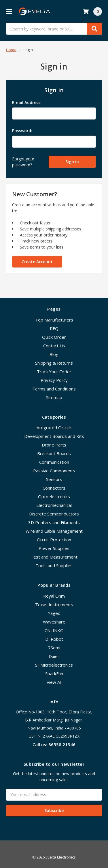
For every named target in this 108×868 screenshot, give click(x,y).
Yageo (54, 613)
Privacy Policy (54, 380)
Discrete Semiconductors (54, 514)
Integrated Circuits (54, 428)
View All (54, 682)
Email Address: (27, 102)
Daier (54, 656)
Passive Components (54, 471)
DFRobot (54, 639)
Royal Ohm (54, 596)
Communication (54, 462)
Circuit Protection (54, 540)
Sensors (54, 479)
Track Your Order (54, 372)
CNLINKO (54, 630)
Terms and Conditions (54, 389)
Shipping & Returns (54, 363)
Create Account (37, 262)
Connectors (54, 488)
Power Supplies (54, 548)
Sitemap (54, 397)
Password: (22, 131)
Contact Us (54, 346)
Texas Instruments (54, 605)
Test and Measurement (54, 557)
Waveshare (54, 622)
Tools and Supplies (54, 565)
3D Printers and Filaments (54, 522)
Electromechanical (54, 505)
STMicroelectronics (54, 665)
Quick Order (54, 337)
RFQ (54, 328)
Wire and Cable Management (54, 531)
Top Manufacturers (54, 320)
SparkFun (54, 673)
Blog (54, 354)
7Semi (54, 648)
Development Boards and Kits (54, 436)
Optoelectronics (54, 496)
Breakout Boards (54, 453)
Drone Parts (54, 445)
